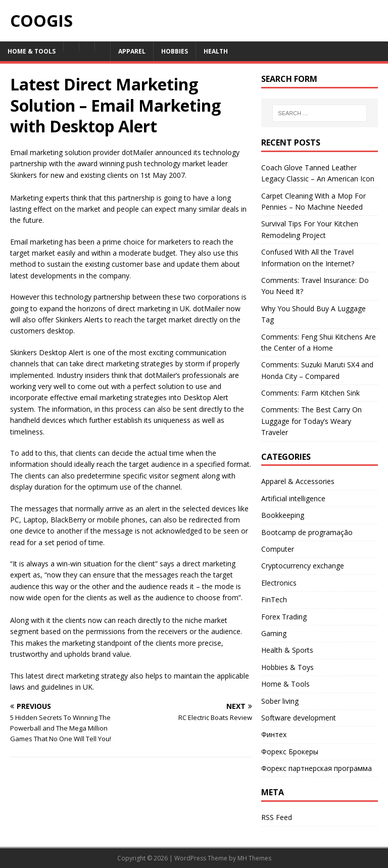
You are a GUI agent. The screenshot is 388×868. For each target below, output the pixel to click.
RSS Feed (277, 817)
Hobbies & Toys (287, 667)
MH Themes (254, 858)
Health (216, 51)
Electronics (279, 583)
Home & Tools (32, 51)
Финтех (274, 734)
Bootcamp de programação (307, 532)
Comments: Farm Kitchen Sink (310, 393)
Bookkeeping (283, 515)
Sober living (280, 701)
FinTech (274, 599)
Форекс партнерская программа (317, 768)
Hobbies (175, 51)
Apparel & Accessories (298, 481)
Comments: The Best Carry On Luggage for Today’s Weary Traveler (311, 421)
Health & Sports (287, 650)
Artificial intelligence (293, 498)
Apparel (132, 51)
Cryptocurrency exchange (303, 566)
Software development (299, 718)
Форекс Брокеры (290, 752)
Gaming (274, 633)
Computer (278, 549)
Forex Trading (284, 617)
